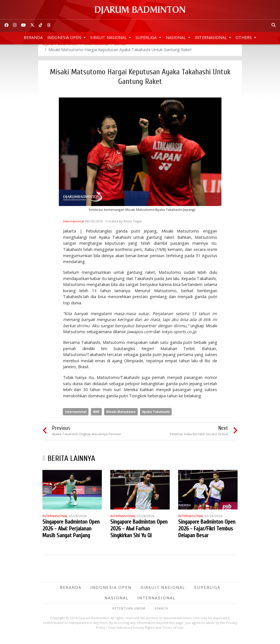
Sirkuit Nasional (109, 37)
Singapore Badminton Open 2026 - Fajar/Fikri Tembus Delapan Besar (207, 536)
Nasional (176, 37)
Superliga (147, 37)
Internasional (211, 37)
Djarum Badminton (60, 51)
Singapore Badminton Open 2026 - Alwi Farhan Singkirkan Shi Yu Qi (139, 536)
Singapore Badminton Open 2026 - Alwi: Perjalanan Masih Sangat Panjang (71, 536)
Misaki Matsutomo (121, 419)
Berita (120, 51)
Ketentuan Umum (129, 616)
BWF (96, 419)
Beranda (33, 37)
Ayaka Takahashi (156, 419)
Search (161, 616)
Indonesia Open (65, 37)
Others (244, 37)
